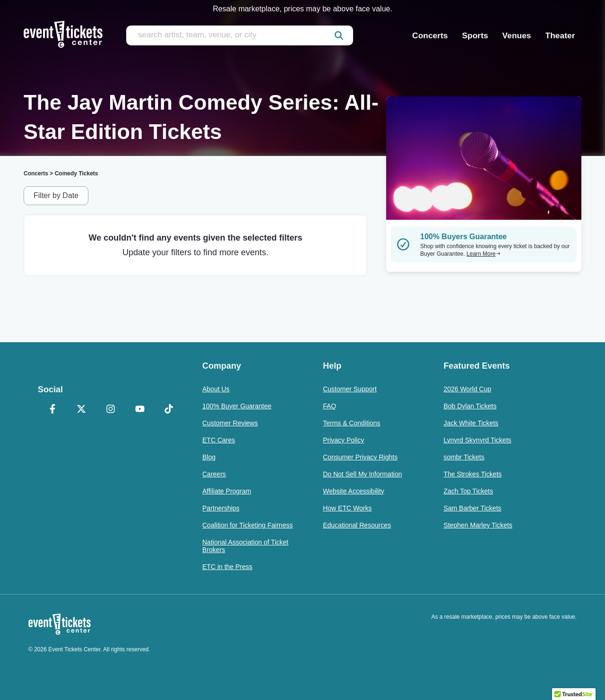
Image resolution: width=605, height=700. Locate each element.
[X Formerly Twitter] (82, 410)
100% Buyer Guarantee (237, 406)
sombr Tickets (464, 457)
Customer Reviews (230, 423)
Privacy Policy (343, 440)
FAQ (329, 406)
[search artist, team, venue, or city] (240, 35)
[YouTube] (140, 410)
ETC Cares (219, 440)
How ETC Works (347, 508)
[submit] (339, 35)
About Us (216, 389)
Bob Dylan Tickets (470, 406)
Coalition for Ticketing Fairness (247, 525)
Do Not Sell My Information (362, 474)
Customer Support (350, 389)
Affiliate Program (227, 491)
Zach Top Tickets (468, 491)
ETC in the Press (227, 567)
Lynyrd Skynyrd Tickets (477, 440)
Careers (214, 474)
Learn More (484, 254)
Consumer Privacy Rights (360, 457)
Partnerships (221, 508)
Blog (209, 457)
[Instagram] (111, 410)
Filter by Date (56, 195)
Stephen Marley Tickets (478, 525)
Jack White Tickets (471, 423)
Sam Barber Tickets (472, 508)
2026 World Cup (467, 389)
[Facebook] (52, 410)
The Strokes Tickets (472, 474)
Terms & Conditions (351, 423)
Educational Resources (357, 525)
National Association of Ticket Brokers (245, 546)
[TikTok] (169, 410)
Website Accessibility (354, 491)
